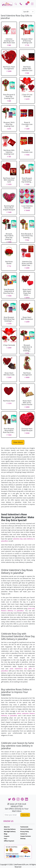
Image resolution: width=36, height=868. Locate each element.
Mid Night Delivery (10, 832)
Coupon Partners (26, 836)
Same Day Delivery (10, 829)
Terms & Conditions (26, 829)
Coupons (7, 836)
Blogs (6, 834)
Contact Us (24, 834)
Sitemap (23, 839)
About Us (7, 827)
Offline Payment (9, 841)
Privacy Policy (25, 832)
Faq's (6, 839)
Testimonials (24, 827)
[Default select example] (29, 12)
